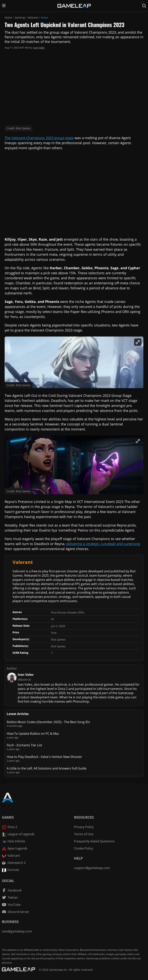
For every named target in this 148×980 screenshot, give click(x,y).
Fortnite (11, 870)
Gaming (20, 17)
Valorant (33, 17)
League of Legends (18, 834)
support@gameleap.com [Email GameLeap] (92, 868)
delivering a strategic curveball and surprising (103, 544)
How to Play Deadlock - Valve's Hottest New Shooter (44, 757)
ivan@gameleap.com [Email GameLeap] (17, 931)
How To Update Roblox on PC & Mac (33, 734)
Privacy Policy (84, 827)
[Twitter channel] (10, 898)
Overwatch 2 (14, 863)
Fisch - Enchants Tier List (24, 745)
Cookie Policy (84, 848)
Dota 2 (10, 827)
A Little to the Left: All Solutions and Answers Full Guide (47, 768)
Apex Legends (15, 848)
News (45, 17)
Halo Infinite (13, 841)
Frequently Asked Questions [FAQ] (94, 841)
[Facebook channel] (12, 890)
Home (8, 17)
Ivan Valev (39, 48)
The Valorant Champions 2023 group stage (39, 138)
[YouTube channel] (11, 905)
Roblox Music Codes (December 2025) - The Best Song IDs (48, 722)
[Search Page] (144, 6)
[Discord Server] (16, 912)
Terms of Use (84, 834)
